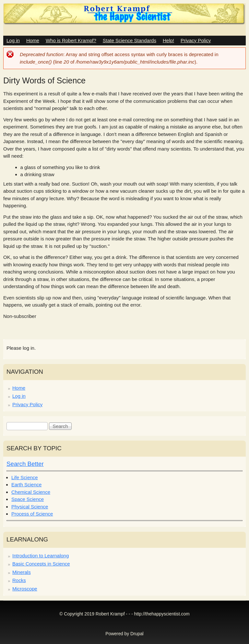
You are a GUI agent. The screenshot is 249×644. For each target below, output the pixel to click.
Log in (13, 40)
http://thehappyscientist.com (162, 614)
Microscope (25, 589)
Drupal (137, 634)
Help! (168, 40)
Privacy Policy (196, 40)
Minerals (22, 572)
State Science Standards (130, 40)
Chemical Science (31, 492)
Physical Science (30, 507)
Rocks (19, 580)
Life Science (25, 477)
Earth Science (26, 485)
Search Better (25, 464)
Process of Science (32, 514)
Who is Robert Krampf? (71, 40)
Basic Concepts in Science (41, 564)
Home (33, 40)
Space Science (28, 499)
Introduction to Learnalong (41, 556)
